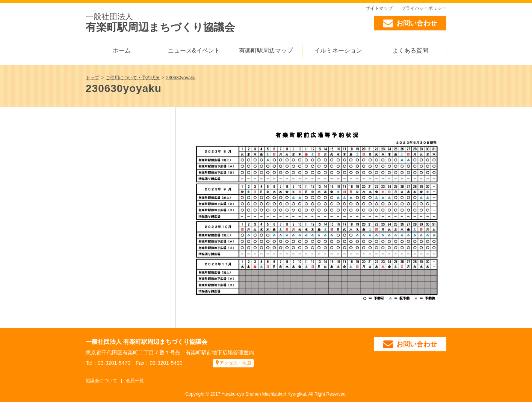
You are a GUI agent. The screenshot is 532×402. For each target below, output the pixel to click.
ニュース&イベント (194, 50)
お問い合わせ (410, 23)
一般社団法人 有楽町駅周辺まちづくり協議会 (147, 342)
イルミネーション (338, 50)
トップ (92, 78)
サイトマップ (379, 8)
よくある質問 (410, 50)
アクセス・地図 (235, 363)
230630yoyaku (181, 78)
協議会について (101, 381)
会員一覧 (135, 381)
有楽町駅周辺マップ (266, 50)
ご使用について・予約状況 (133, 78)
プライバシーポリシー (424, 8)
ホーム (122, 50)
